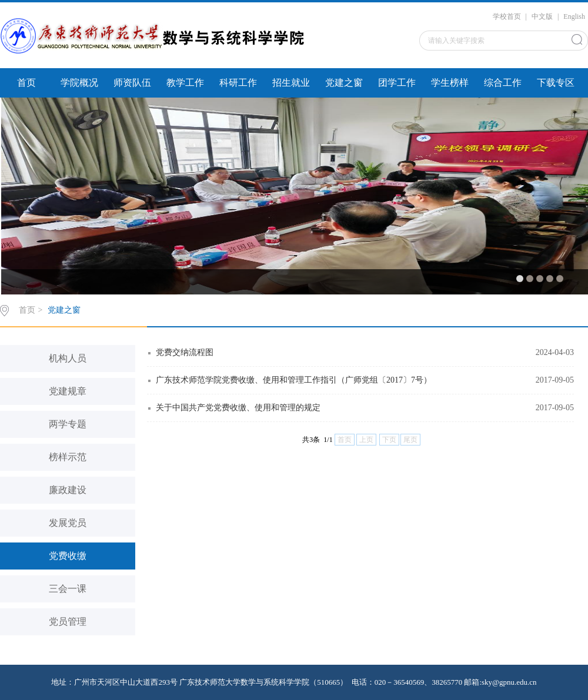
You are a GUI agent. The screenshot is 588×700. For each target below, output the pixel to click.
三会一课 (68, 589)
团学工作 (397, 83)
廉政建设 (68, 490)
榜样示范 (68, 457)
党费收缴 (68, 556)
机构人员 (68, 358)
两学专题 (68, 424)
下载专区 (556, 83)
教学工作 (185, 83)
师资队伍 (132, 83)
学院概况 (79, 83)
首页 (26, 83)
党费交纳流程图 (185, 352)
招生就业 (291, 83)
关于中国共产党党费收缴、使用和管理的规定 (238, 408)
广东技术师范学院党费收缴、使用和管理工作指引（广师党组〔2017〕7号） (294, 380)
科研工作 (238, 83)
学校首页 (507, 16)
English (574, 16)
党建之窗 (344, 83)
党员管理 (68, 622)
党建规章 (68, 391)
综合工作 (503, 83)
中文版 (542, 16)
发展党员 (68, 523)
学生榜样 (450, 83)
